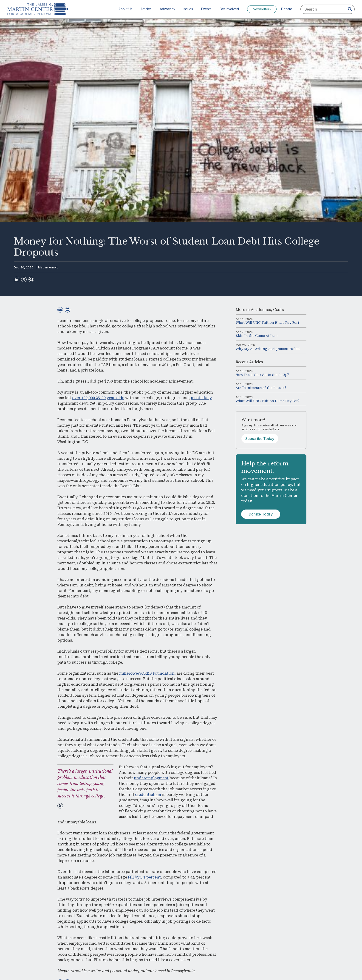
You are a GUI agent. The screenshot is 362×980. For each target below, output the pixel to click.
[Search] (350, 9)
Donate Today (261, 514)
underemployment (151, 778)
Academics (261, 310)
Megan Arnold (48, 267)
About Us (125, 9)
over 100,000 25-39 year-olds (98, 398)
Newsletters (262, 9)
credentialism (148, 795)
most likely (201, 398)
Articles (146, 9)
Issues (188, 9)
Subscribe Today (260, 439)
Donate (287, 9)
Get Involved (229, 9)
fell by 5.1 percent (144, 877)
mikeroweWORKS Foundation (147, 673)
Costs (279, 310)
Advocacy (168, 9)
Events (206, 9)
